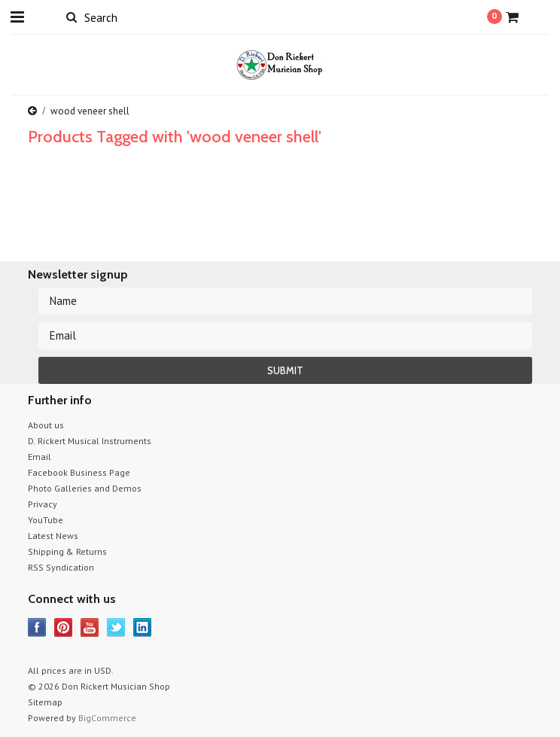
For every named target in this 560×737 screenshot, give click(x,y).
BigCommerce (107, 718)
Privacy (43, 504)
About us (46, 425)
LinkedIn (143, 627)
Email (40, 457)
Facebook (37, 627)
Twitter (116, 627)
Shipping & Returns (67, 551)
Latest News (53, 536)
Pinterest (64, 627)
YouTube (46, 520)
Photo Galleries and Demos (85, 488)
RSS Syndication (61, 567)
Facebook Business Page (79, 472)
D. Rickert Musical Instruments (90, 441)
